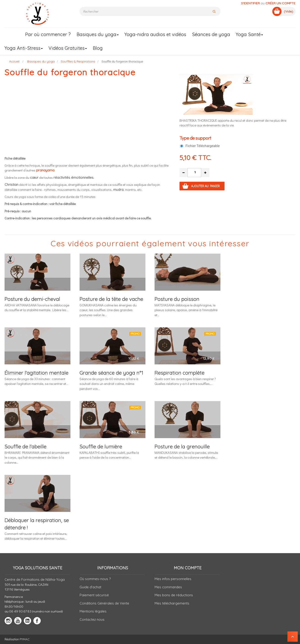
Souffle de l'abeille (25, 446)
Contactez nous (92, 619)
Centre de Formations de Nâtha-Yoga (35, 580)
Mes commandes (168, 587)
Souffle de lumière (101, 446)
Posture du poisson (177, 299)
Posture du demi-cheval (32, 299)
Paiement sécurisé (94, 595)
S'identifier (250, 3)
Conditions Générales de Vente (104, 603)
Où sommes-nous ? (95, 579)
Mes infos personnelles (173, 579)
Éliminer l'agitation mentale (36, 373)
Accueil (14, 61)
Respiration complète (179, 373)
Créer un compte (280, 3)
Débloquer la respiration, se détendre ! (37, 524)
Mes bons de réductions (174, 595)
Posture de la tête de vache (111, 299)
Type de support (196, 138)
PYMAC (25, 639)
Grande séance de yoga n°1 (111, 373)
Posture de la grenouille (182, 446)
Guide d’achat (90, 587)
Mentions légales (93, 611)
